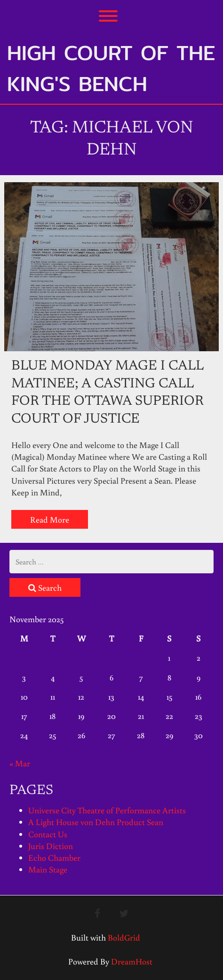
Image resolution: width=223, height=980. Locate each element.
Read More (50, 519)
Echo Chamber (54, 857)
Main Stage (48, 869)
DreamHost (132, 961)
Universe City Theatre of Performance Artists (107, 810)
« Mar (20, 763)
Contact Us (48, 834)
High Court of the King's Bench (111, 68)
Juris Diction (51, 846)
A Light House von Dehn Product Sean (96, 822)
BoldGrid (124, 937)
